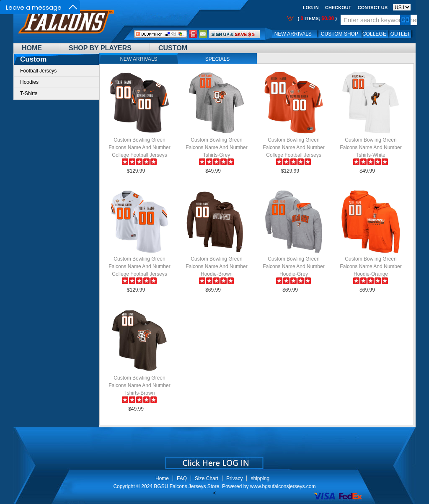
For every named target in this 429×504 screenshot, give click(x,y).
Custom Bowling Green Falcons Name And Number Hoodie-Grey (293, 266)
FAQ (182, 478)
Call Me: (193, 34)
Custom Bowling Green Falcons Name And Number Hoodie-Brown (216, 266)
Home (32, 48)
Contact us (373, 8)
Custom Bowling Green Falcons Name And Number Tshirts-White (371, 147)
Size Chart (207, 478)
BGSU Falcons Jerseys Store (186, 486)
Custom (173, 48)
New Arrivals (293, 34)
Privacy (234, 478)
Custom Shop (340, 34)
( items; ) (317, 18)
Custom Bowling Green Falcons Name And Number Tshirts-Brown (139, 385)
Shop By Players (100, 48)
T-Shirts (29, 93)
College (374, 34)
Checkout (338, 8)
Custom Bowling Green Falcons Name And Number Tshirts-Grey (216, 147)
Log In (311, 8)
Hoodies (29, 82)
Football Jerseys (38, 71)
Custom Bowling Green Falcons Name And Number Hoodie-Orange (371, 266)
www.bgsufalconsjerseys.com (283, 486)
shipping (260, 478)
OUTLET (400, 34)
